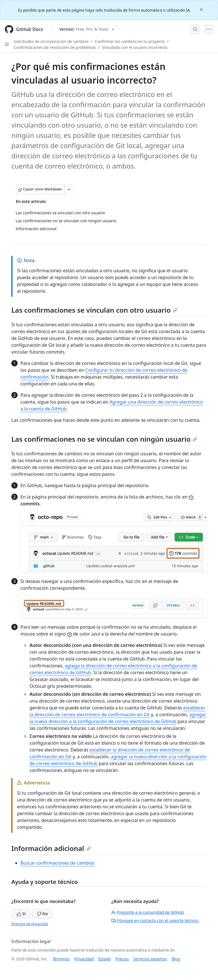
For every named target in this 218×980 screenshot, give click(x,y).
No (42, 914)
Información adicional (51, 848)
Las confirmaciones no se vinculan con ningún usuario (104, 439)
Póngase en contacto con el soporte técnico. (155, 920)
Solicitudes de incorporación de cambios (51, 41)
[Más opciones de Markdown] (69, 189)
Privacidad (84, 959)
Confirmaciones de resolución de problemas (55, 47)
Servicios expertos (150, 959)
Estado (104, 959)
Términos (61, 959)
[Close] (202, 9)
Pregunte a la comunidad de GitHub (148, 912)
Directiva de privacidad (30, 924)
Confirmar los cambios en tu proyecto (130, 41)
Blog (176, 959)
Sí (21, 914)
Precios (122, 959)
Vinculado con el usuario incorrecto (135, 47)
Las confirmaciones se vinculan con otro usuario (94, 310)
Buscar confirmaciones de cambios (57, 863)
